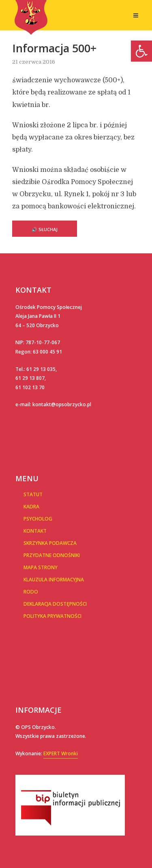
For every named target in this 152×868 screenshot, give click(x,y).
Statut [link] (33, 494)
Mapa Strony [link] (41, 567)
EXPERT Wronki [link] (61, 753)
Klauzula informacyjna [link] (54, 580)
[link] (141, 51)
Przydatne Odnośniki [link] (52, 555)
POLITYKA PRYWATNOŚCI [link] (52, 616)
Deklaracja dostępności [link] (55, 604)
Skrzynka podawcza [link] (50, 543)
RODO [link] (31, 592)
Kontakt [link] (35, 531)
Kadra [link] (31, 507)
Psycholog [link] (38, 519)
